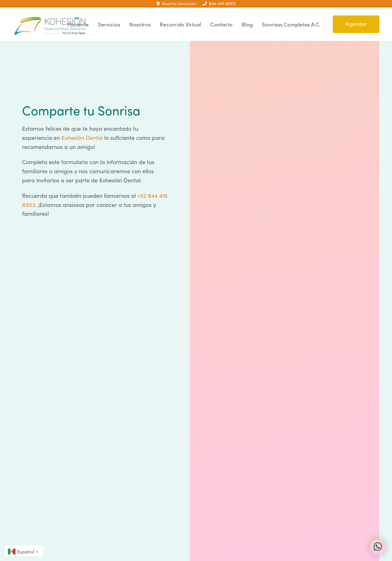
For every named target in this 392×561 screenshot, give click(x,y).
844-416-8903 (219, 3)
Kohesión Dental (82, 138)
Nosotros (140, 24)
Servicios (109, 24)
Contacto (221, 24)
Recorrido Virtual (180, 24)
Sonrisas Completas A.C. (291, 24)
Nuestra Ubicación (176, 3)
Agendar (356, 24)
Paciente (78, 24)
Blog (247, 24)
